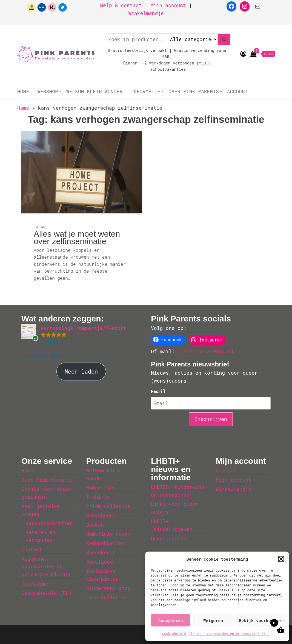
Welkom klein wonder (94, 91)
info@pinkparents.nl (206, 351)
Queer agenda (169, 538)
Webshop (48, 91)
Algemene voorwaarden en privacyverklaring (229, 634)
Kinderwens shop (108, 588)
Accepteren (171, 620)
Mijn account (168, 5)
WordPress (134, 634)
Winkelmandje (146, 13)
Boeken (95, 525)
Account (237, 91)
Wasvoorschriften (49, 523)
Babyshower (101, 515)
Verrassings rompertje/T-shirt (83, 328)
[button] (281, 559)
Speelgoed (100, 562)
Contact (32, 549)
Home (23, 91)
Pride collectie (108, 506)
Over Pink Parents (194, 91)
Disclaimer (36, 584)
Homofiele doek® (108, 534)
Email (158, 391)
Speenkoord (101, 552)
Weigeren (213, 620)
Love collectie (107, 597)
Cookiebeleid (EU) (47, 593)
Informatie (145, 91)
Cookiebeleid (174, 634)
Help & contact (121, 5)
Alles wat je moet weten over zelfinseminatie (77, 238)
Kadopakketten (105, 543)
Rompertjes (101, 487)
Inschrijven (211, 419)
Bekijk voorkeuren (260, 620)
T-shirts (98, 497)
